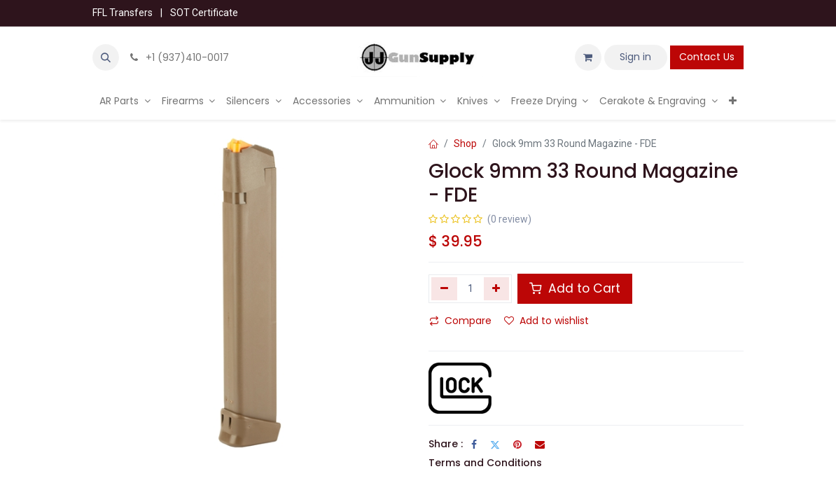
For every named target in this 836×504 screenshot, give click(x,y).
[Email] (540, 444)
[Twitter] (495, 444)
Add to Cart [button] (575, 288)
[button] (106, 57)
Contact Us (707, 57)
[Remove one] (444, 288)
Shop (465, 143)
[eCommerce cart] (588, 57)
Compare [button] (460, 321)
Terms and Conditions (485, 463)
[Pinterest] (517, 444)
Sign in (635, 57)
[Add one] (497, 288)
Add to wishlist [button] (546, 321)
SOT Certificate (204, 13)
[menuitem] (125, 101)
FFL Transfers (123, 13)
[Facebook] (474, 444)
